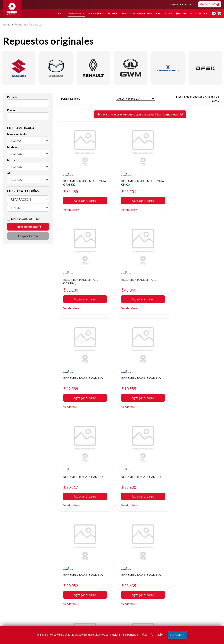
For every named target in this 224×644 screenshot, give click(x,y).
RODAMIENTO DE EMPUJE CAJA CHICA (139, 181)
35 (162, 518)
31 (133, 518)
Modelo (12, 147)
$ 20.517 (71, 383)
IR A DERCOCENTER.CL (182, 4)
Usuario (184, 13)
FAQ (159, 13)
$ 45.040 (71, 286)
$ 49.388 (127, 286)
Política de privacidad (91, 584)
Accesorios (96, 13)
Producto (13, 110)
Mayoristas (122, 608)
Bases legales (86, 590)
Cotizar (202, 13)
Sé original (121, 602)
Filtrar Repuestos (28, 227)
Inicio (61, 13)
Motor (11, 160)
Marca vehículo (17, 134)
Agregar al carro (84, 199)
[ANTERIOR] (111, 518)
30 (126, 518)
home (7, 24)
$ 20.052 (183, 383)
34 (155, 518)
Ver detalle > (72, 208)
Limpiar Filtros (28, 236)
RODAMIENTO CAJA (191, 469)
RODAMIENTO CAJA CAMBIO (135, 277)
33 (147, 518)
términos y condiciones (179, 611)
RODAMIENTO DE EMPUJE (83, 275)
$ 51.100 (183, 189)
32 (140, 518)
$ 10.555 (183, 286)
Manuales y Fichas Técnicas (89, 605)
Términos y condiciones (92, 596)
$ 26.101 (127, 189)
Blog (168, 13)
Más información (153, 634)
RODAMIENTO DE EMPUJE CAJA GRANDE (83, 181)
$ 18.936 (127, 479)
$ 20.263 (183, 479)
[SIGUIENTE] (169, 518)
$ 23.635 (71, 479)
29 (118, 518)
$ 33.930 (127, 383)
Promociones (117, 13)
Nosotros (84, 578)
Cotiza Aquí (210, 4)
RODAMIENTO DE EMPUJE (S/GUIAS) (195, 181)
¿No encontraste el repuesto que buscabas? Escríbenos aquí (140, 114)
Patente (12, 97)
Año (10, 173)
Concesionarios (141, 13)
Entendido (177, 635)
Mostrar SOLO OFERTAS (26, 219)
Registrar (209, 605)
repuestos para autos (29, 24)
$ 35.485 (71, 189)
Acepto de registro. (182, 611)
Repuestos (76, 13)
